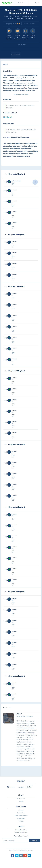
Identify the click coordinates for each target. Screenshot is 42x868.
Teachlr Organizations (21, 833)
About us (21, 810)
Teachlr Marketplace (21, 830)
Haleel (19, 714)
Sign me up (34, 840)
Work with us (21, 813)
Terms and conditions (21, 816)
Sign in (37, 3)
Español (21, 787)
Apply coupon (16, 54)
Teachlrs (21, 801)
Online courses (21, 799)
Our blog (21, 821)
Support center (21, 818)
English (29, 787)
